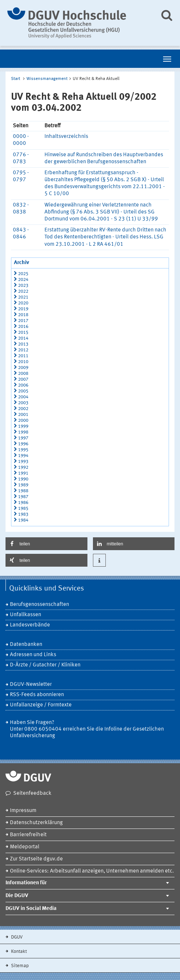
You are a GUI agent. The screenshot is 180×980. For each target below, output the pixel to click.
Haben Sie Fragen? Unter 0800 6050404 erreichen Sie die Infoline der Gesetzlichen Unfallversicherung (87, 729)
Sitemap (19, 966)
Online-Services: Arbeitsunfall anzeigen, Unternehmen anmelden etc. (92, 871)
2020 (23, 303)
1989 (23, 485)
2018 (23, 315)
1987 (23, 497)
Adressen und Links (33, 655)
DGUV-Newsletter (31, 685)
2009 (23, 368)
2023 (23, 286)
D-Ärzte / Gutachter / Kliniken (45, 665)
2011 (23, 356)
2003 (23, 403)
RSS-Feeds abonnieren (37, 695)
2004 (23, 397)
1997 (23, 438)
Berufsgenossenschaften (39, 605)
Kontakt (18, 952)
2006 (23, 385)
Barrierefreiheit (28, 835)
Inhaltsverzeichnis (66, 137)
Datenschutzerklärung (36, 823)
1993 (23, 462)
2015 (23, 332)
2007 (23, 379)
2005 (23, 391)
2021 (23, 297)
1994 (23, 456)
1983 (23, 514)
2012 (23, 350)
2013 (23, 344)
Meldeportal (25, 847)
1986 (23, 503)
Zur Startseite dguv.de (36, 859)
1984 (23, 520)
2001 (23, 415)
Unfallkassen (26, 615)
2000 (23, 420)
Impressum (23, 811)
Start (16, 79)
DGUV (16, 937)
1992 (23, 467)
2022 (23, 291)
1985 (23, 509)
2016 (23, 327)
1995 (23, 450)
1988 (23, 491)
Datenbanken (26, 645)
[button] (46, 544)
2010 (23, 362)
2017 (23, 321)
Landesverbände (30, 625)
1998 (23, 432)
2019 (23, 309)
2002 (23, 409)
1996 (23, 444)
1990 (23, 479)
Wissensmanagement (47, 79)
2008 (23, 374)
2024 (23, 280)
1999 (23, 426)
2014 (23, 338)
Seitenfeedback (32, 793)
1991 (23, 473)
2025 (23, 274)
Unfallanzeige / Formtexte (41, 705)
